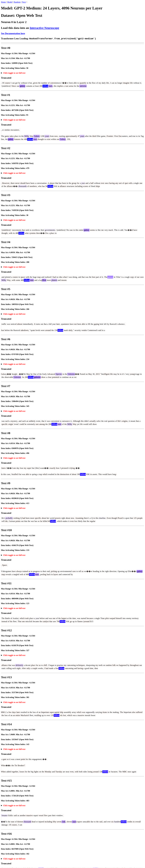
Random (17, 2)
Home (3, 2)
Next (24, 2)
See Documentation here (13, 33)
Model (10, 2)
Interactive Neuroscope (44, 28)
